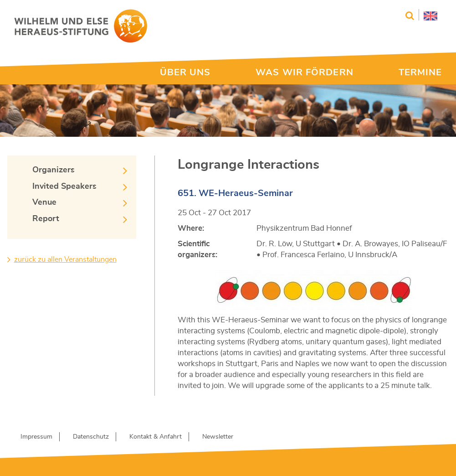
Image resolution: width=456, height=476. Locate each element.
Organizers (54, 170)
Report (46, 219)
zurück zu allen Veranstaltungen (65, 259)
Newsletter (218, 437)
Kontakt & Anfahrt (156, 437)
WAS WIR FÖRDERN (305, 72)
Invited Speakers (64, 186)
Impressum (36, 437)
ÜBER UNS (185, 72)
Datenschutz (91, 437)
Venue (44, 202)
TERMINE (420, 72)
